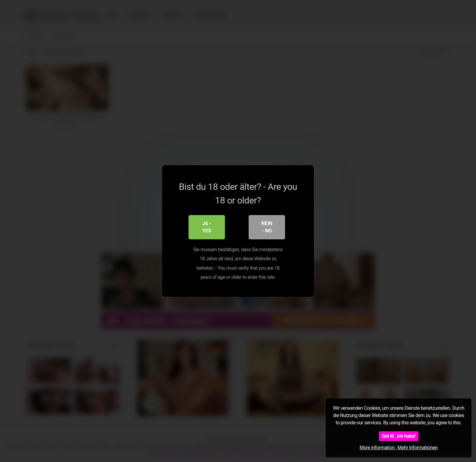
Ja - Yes (207, 227)
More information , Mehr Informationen (398, 448)
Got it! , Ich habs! (399, 436)
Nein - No (267, 227)
